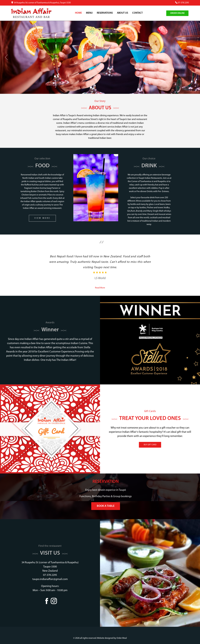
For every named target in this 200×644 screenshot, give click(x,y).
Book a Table (106, 506)
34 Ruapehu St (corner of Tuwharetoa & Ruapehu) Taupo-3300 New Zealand (50, 567)
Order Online (177, 13)
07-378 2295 (183, 3)
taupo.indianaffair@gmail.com (50, 579)
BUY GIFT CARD (150, 445)
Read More (100, 288)
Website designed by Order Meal (112, 638)
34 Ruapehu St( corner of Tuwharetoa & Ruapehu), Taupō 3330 (42, 3)
